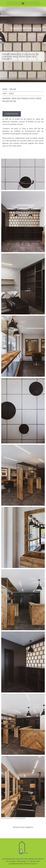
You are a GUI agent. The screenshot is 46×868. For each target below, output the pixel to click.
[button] (23, 3)
